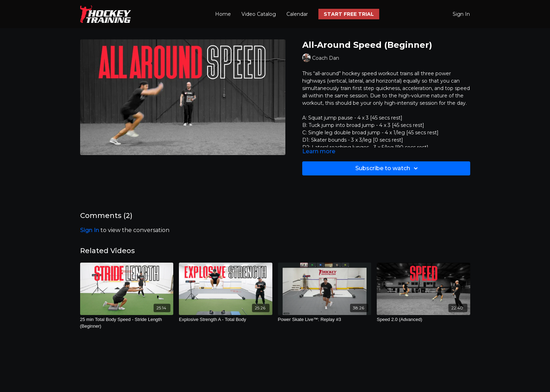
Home (223, 14)
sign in (90, 230)
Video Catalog (259, 14)
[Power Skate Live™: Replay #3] (325, 320)
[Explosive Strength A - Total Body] (226, 320)
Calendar (297, 14)
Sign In (461, 14)
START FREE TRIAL (349, 14)
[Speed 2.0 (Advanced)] (423, 320)
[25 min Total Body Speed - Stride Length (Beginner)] (127, 323)
